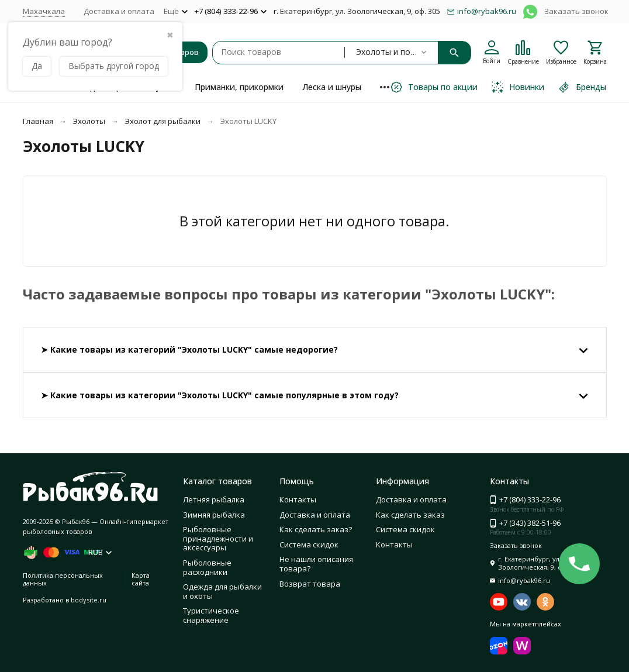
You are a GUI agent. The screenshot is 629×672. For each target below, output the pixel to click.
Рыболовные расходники (207, 567)
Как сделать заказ (410, 515)
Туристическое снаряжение (211, 615)
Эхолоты (89, 121)
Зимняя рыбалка (214, 515)
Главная (38, 121)
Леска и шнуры (332, 87)
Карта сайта (141, 579)
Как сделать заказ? (316, 529)
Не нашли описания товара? (316, 564)
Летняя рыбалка (214, 499)
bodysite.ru (89, 600)
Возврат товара (310, 584)
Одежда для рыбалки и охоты (222, 591)
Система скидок (309, 545)
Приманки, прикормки (239, 87)
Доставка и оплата (119, 11)
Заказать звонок (576, 11)
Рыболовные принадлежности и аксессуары (218, 538)
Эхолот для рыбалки (163, 121)
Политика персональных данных (63, 579)
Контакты (298, 499)
